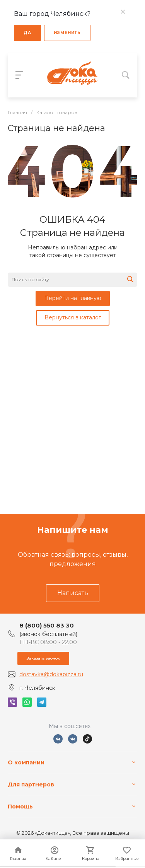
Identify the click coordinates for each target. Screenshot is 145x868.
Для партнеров (31, 784)
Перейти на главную (73, 298)
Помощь (20, 807)
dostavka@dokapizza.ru (51, 674)
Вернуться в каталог (73, 317)
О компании (26, 762)
